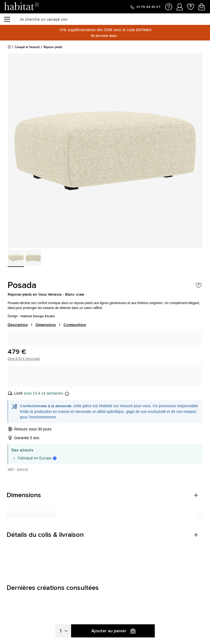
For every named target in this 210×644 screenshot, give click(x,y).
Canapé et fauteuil (27, 47)
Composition (75, 325)
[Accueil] (9, 47)
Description (18, 325)
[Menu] (7, 19)
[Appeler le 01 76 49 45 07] (145, 7)
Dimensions (46, 325)
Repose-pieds (53, 47)
